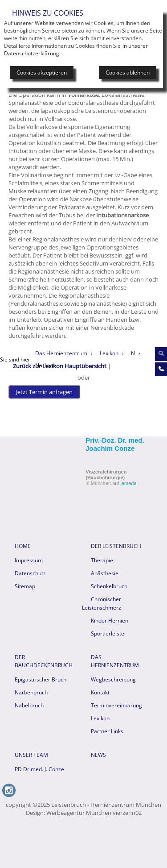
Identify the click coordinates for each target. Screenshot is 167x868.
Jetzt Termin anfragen (44, 392)
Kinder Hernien (110, 621)
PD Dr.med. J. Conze (39, 769)
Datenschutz (30, 573)
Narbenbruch (31, 692)
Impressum (29, 560)
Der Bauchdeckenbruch (43, 661)
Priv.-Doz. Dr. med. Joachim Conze (115, 444)
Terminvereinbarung (116, 705)
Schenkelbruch (109, 586)
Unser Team (31, 755)
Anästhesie (105, 573)
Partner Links (107, 731)
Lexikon (100, 718)
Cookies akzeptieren (42, 73)
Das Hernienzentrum (115, 661)
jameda (129, 483)
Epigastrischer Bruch (41, 679)
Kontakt (100, 692)
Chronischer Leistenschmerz (102, 603)
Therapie (102, 560)
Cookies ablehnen (128, 73)
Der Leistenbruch (116, 546)
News (98, 755)
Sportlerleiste (108, 633)
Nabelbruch (29, 705)
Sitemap (25, 586)
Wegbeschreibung (113, 679)
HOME (23, 546)
